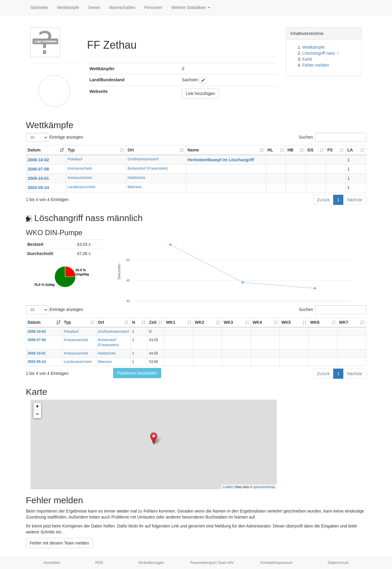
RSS (99, 563)
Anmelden (52, 563)
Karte (307, 59)
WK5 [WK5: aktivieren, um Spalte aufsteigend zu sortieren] (286, 322)
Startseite (39, 7)
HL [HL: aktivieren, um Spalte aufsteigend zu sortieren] (270, 150)
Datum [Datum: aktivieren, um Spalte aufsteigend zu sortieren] (34, 150)
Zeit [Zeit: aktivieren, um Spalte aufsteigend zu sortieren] (153, 322)
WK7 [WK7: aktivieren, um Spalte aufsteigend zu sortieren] (344, 322)
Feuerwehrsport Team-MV (212, 563)
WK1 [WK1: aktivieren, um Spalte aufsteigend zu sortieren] (171, 322)
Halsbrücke (136, 178)
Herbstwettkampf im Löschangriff (221, 160)
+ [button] (37, 407)
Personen (153, 7)
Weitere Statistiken (190, 7)
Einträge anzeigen (55, 137)
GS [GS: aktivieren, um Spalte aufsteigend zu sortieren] (310, 150)
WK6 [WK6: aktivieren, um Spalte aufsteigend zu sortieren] (315, 322)
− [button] (37, 414)
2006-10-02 (39, 160)
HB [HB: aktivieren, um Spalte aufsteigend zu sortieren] (290, 150)
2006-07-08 (39, 169)
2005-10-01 (39, 178)
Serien (94, 7)
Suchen (332, 137)
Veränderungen (151, 563)
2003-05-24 (39, 188)
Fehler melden (316, 65)
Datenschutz (338, 563)
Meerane (134, 187)
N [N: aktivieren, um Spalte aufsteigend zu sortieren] (133, 322)
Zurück (323, 200)
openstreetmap (264, 487)
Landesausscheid (81, 187)
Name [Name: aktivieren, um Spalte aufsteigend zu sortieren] (193, 150)
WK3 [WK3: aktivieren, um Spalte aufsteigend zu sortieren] (228, 322)
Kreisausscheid (80, 168)
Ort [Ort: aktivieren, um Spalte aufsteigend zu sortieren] (131, 150)
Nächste (355, 200)
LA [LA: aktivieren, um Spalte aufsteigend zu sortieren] (350, 150)
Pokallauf (75, 159)
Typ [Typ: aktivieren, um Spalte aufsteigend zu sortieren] (71, 150)
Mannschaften (122, 7)
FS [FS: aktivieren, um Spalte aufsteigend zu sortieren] (330, 150)
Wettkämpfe (68, 7)
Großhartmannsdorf (143, 159)
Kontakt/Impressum (277, 563)
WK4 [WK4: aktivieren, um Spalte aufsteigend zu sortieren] (257, 322)
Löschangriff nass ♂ (321, 53)
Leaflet (228, 487)
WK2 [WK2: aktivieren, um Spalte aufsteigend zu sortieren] (200, 322)
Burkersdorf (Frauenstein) (148, 168)
